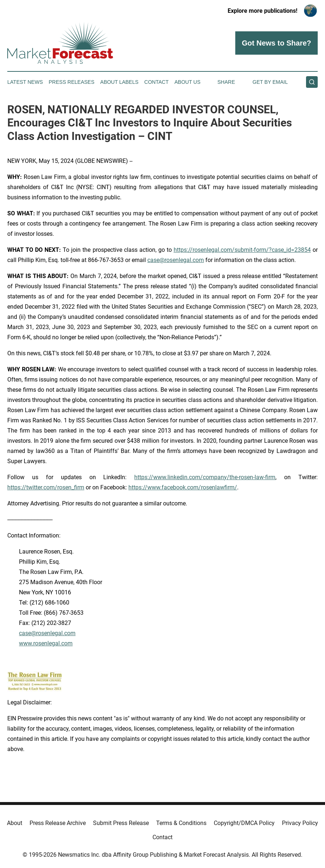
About (15, 823)
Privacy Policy (300, 823)
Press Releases (72, 82)
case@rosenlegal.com (176, 260)
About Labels (119, 82)
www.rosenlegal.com (46, 643)
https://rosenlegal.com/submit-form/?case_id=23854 (242, 250)
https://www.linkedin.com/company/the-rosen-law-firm (205, 477)
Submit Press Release (121, 823)
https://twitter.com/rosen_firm (46, 487)
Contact (157, 82)
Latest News (25, 82)
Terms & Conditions (181, 823)
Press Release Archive (58, 823)
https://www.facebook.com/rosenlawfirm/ (183, 487)
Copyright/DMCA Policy (244, 823)
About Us (187, 82)
